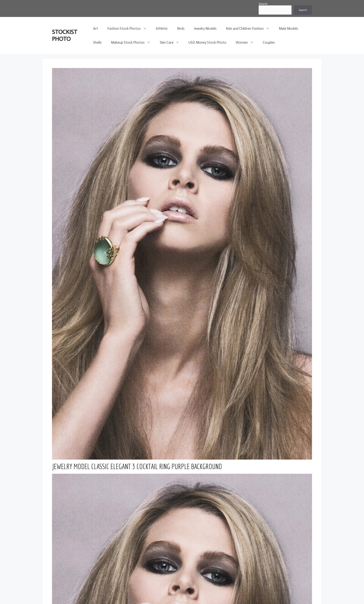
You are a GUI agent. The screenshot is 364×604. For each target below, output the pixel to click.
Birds (181, 29)
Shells (97, 42)
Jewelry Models (205, 29)
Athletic (162, 29)
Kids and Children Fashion (250, 29)
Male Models (288, 29)
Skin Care (172, 42)
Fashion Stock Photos (129, 29)
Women (247, 42)
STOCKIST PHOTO (65, 35)
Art (96, 29)
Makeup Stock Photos (133, 42)
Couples (269, 42)
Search (263, 4)
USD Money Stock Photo (207, 42)
